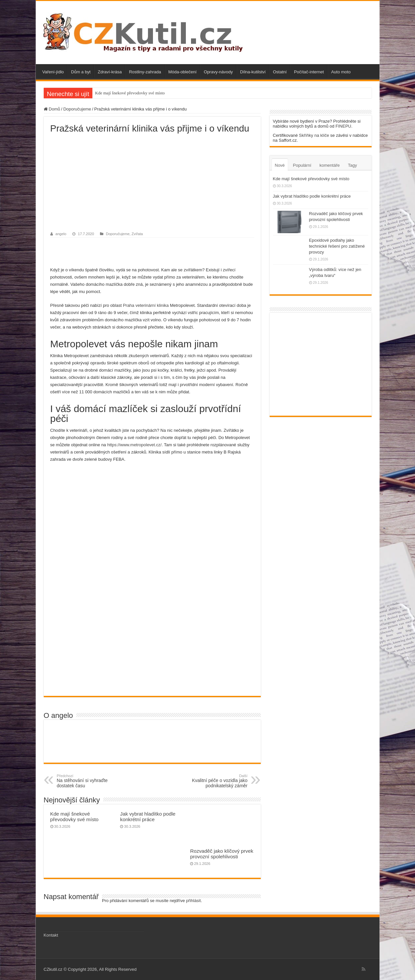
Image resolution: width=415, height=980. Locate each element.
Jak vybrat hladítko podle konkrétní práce (148, 817)
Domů (52, 109)
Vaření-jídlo (53, 72)
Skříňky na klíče (314, 135)
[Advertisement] (152, 183)
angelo (61, 234)
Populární (302, 165)
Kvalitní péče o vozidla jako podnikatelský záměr (214, 781)
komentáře (330, 165)
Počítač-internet (309, 72)
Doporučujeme (77, 109)
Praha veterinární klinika (146, 305)
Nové (280, 165)
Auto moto (341, 72)
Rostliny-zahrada (145, 72)
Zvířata (137, 234)
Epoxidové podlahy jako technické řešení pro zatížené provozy (337, 246)
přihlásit (194, 901)
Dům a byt (81, 72)
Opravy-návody (218, 72)
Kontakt (51, 935)
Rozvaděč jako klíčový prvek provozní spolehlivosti (222, 854)
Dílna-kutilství (253, 72)
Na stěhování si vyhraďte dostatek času (91, 781)
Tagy (352, 165)
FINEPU (343, 126)
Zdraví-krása (110, 72)
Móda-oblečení (183, 72)
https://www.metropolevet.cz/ (134, 445)
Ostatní (280, 72)
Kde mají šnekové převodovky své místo (130, 93)
